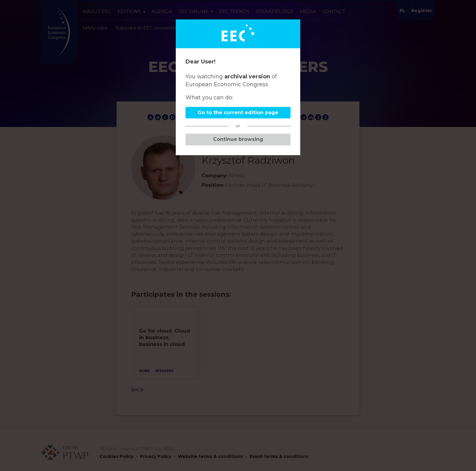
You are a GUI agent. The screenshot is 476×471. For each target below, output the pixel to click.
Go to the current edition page (238, 113)
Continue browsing (238, 139)
